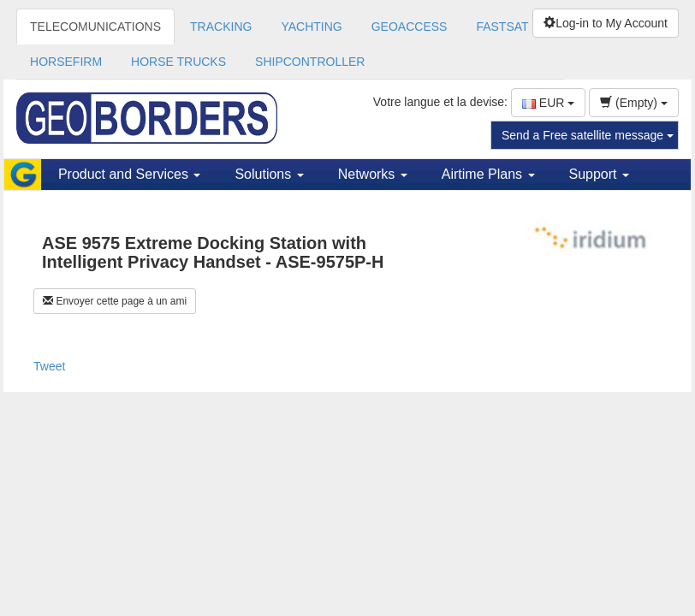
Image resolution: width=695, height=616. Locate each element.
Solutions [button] (269, 174)
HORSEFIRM (66, 62)
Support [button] (599, 174)
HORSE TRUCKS (178, 62)
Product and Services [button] (130, 174)
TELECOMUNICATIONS (95, 27)
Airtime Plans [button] (488, 174)
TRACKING (221, 27)
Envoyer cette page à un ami (115, 301)
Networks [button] (373, 174)
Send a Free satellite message (588, 135)
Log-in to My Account (606, 23)
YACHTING (311, 27)
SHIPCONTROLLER (310, 62)
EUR (548, 103)
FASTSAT (502, 27)
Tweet (49, 366)
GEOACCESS (410, 27)
